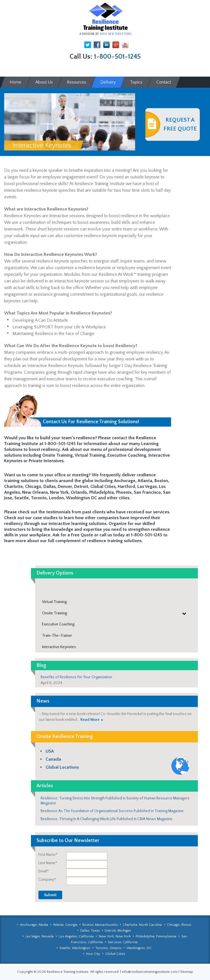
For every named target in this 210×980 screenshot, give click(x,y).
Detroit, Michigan (118, 930)
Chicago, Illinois (179, 925)
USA (50, 751)
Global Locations (62, 767)
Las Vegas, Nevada (40, 936)
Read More (90, 720)
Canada (53, 759)
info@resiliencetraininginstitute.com (150, 972)
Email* (44, 871)
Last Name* (48, 863)
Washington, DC (139, 948)
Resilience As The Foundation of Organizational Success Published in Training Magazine (112, 811)
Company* (47, 880)
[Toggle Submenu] (184, 613)
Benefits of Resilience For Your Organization (76, 677)
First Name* (48, 855)
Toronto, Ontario (108, 948)
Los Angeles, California (76, 936)
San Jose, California (123, 942)
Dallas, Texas (90, 930)
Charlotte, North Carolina (142, 925)
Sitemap (187, 972)
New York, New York (115, 936)
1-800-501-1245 (117, 57)
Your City (93, 954)
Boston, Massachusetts (100, 925)
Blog (41, 666)
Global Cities (115, 954)
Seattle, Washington (75, 948)
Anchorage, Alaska (34, 925)
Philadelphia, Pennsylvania (156, 936)
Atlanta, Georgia (65, 925)
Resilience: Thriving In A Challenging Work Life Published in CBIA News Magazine (107, 819)
